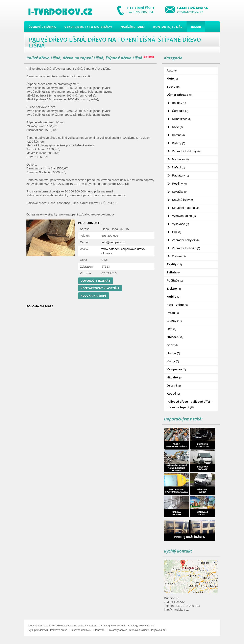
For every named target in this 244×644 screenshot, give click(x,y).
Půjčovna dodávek (80, 630)
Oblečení (175, 337)
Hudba (173, 353)
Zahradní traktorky (186, 151)
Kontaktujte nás (168, 27)
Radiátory (180, 175)
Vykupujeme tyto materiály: (88, 27)
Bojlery (179, 143)
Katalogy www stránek (141, 626)
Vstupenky (176, 369)
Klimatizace (182, 119)
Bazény (179, 103)
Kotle (177, 127)
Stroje (174, 87)
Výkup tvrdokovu (38, 630)
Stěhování (99, 630)
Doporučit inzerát (96, 281)
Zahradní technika (186, 248)
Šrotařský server (117, 630)
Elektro (174, 288)
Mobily (173, 297)
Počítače (175, 280)
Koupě (173, 393)
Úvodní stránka (42, 27)
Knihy (173, 361)
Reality (174, 264)
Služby (174, 321)
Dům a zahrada (179, 95)
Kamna (179, 135)
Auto (172, 70)
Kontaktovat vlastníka (100, 288)
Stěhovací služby (139, 630)
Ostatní (179, 256)
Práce (173, 313)
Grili (177, 232)
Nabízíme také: (132, 27)
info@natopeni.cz (113, 242)
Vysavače (180, 224)
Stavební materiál (186, 208)
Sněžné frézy (183, 200)
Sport (173, 345)
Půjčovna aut (159, 630)
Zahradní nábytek (186, 240)
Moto (172, 78)
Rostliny (179, 183)
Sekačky (180, 192)
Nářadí (178, 167)
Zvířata (174, 272)
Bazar (196, 27)
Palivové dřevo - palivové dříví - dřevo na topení (189, 404)
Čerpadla (180, 111)
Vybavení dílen (184, 216)
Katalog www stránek (113, 626)
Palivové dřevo (59, 630)
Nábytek (174, 377)
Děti (171, 329)
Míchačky (180, 159)
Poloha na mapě (94, 296)
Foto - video (177, 305)
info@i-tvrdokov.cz (190, 12)
